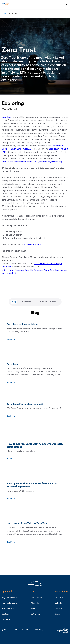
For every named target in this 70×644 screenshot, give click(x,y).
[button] (67, 5)
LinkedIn (58, 603)
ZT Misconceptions (33, 244)
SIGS (33, 609)
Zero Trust (7, 117)
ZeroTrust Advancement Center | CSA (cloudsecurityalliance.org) (32, 162)
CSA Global (36, 614)
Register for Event (9, 603)
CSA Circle (59, 598)
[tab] (14, 302)
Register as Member (10, 598)
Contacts (6, 614)
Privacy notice (8, 609)
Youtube (58, 614)
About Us (35, 603)
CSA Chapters (37, 598)
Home (4, 13)
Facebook (59, 609)
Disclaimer (6, 619)
